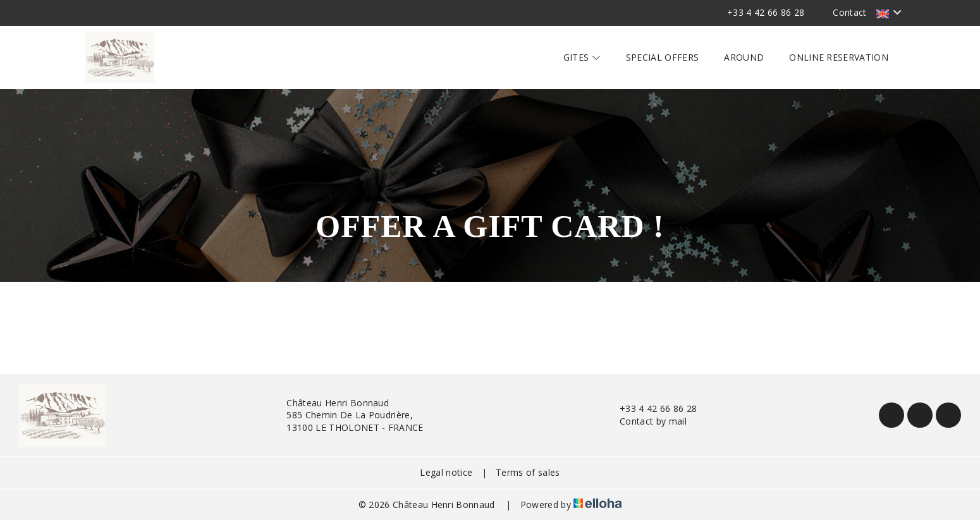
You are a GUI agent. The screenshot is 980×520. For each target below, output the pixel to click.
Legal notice (446, 472)
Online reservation (839, 57)
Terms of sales (528, 472)
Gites (582, 57)
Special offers (662, 57)
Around (744, 57)
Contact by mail (646, 421)
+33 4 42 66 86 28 (651, 408)
